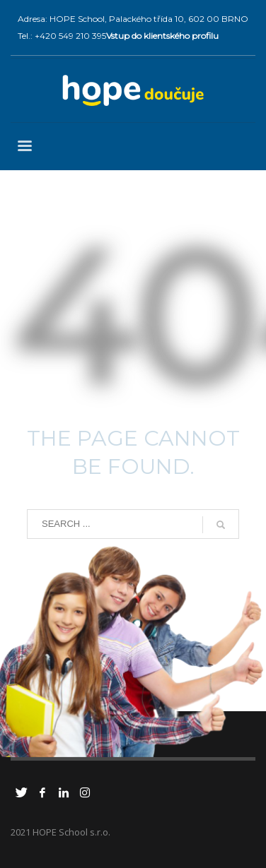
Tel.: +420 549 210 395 (62, 36)
